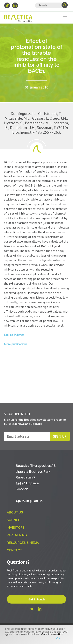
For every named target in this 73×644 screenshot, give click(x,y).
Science (13, 520)
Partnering (17, 535)
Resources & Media (23, 543)
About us (15, 512)
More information (52, 634)
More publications (16, 344)
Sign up (60, 436)
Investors (16, 528)
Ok (58, 638)
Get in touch (36, 599)
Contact (14, 550)
